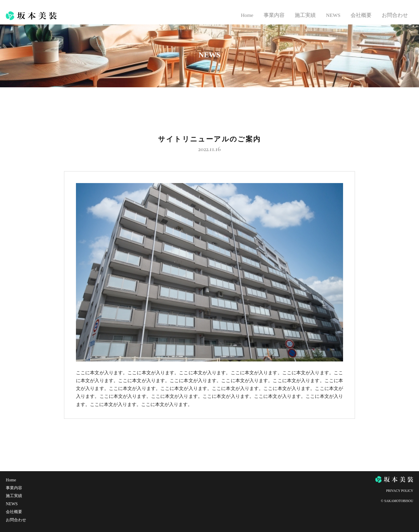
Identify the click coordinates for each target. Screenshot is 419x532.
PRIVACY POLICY (400, 491)
